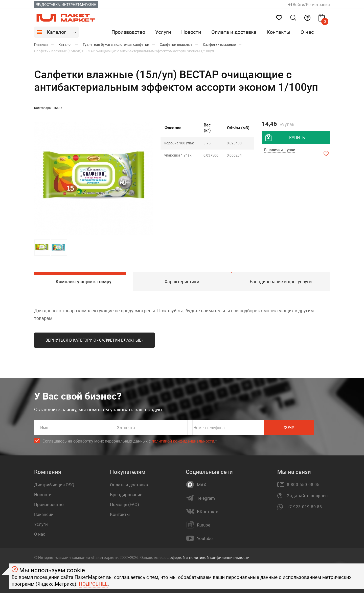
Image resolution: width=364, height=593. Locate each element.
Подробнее (93, 584)
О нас (307, 32)
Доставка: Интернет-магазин (66, 4)
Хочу (307, 428)
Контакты (279, 32)
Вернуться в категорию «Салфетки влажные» (94, 340)
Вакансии (44, 514)
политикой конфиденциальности (183, 441)
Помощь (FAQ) (124, 505)
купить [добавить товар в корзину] (297, 138)
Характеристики (182, 282)
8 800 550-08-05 (303, 485)
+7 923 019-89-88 (304, 507)
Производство (128, 32)
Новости (191, 32)
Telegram (206, 498)
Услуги (163, 32)
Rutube (204, 525)
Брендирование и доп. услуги (281, 282)
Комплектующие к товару (83, 282)
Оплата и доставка (234, 32)
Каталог (56, 32)
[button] (148, 178)
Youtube (205, 539)
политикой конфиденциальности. (220, 558)
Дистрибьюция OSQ (54, 485)
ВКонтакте (208, 512)
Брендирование (126, 495)
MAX (202, 485)
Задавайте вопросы (308, 496)
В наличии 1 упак (280, 150)
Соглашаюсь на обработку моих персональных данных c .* (130, 441)
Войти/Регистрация (309, 5)
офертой (177, 558)
